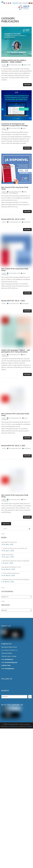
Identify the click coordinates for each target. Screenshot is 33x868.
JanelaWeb (29, 726)
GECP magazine (13, 193)
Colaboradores (13, 726)
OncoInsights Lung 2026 (9, 542)
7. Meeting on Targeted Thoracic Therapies (15, 561)
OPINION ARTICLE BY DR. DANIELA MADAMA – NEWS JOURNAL (14, 61)
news (29, 65)
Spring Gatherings (7, 555)
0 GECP (4, 65)
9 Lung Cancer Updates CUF (10, 573)
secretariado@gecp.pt (11, 662)
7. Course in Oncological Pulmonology (14, 549)
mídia (25, 65)
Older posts (6, 524)
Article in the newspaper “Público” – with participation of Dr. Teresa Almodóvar (16, 351)
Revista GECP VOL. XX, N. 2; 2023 (13, 219)
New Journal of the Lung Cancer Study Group (15, 188)
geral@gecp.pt (9, 659)
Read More (27, 85)
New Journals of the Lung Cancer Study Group (15, 414)
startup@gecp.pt (9, 669)
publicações (5, 66)
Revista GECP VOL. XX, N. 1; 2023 (13, 301)
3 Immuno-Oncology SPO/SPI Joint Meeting (15, 580)
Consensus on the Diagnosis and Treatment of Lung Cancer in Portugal (15, 125)
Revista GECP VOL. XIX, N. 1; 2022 (13, 446)
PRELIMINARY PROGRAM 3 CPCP (11, 567)
